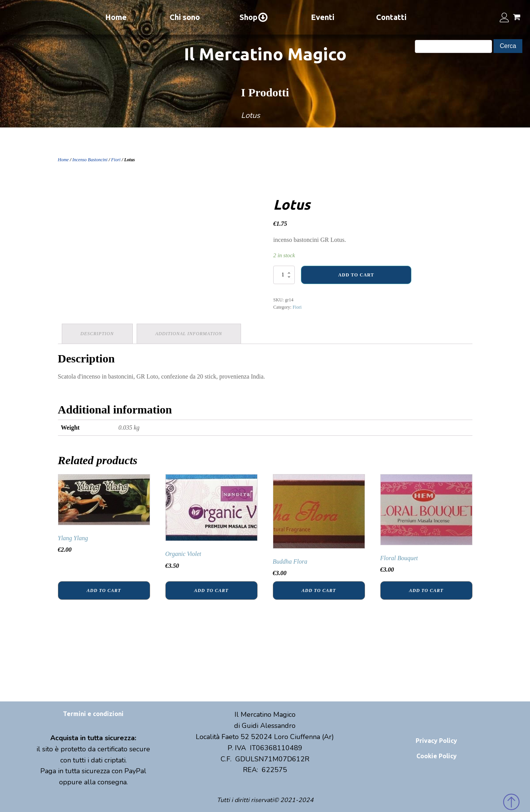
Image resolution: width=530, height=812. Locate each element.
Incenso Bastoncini (90, 160)
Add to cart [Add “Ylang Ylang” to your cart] (104, 590)
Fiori (116, 160)
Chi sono (185, 17)
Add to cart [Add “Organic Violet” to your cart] (211, 590)
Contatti (391, 17)
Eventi (323, 17)
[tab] (97, 334)
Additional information (189, 334)
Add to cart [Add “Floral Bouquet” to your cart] (426, 590)
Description (97, 334)
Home (116, 17)
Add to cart (356, 275)
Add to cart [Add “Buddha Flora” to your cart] (319, 590)
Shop (254, 17)
